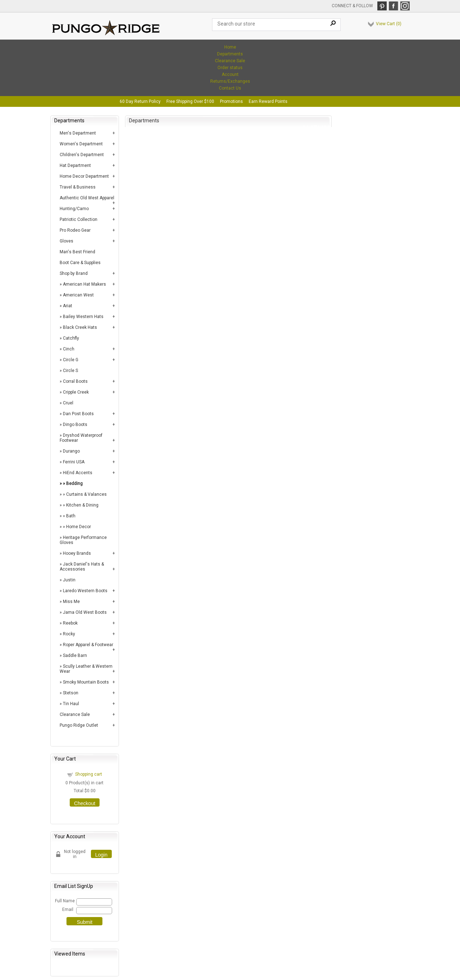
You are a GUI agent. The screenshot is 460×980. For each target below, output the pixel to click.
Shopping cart (89, 774)
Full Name (65, 901)
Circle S (70, 371)
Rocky (69, 634)
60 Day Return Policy (140, 101)
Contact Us (230, 88)
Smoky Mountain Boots (86, 682)
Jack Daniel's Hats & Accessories (82, 567)
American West (78, 295)
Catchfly (71, 338)
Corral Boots (75, 381)
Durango (71, 451)
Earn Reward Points (268, 101)
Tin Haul (71, 704)
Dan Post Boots (78, 414)
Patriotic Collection (79, 219)
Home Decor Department (84, 176)
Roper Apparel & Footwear (88, 645)
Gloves (66, 241)
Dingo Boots (75, 425)
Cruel (68, 403)
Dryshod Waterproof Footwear (81, 438)
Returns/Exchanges (230, 81)
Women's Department (81, 144)
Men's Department (78, 133)
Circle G (71, 360)
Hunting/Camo (74, 209)
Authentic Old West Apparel (87, 198)
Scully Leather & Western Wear (86, 669)
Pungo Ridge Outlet (79, 725)
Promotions (231, 101)
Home (230, 47)
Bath (71, 516)
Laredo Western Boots (85, 591)
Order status (230, 68)
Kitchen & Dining (82, 505)
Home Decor (79, 527)
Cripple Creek (76, 392)
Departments (230, 54)
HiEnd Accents (78, 473)
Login (101, 855)
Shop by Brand (74, 273)
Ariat (68, 306)
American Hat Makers (84, 284)
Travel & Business (78, 187)
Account (230, 74)
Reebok (70, 623)
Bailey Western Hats (83, 317)
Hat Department (75, 165)
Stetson (71, 693)
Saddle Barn (75, 655)
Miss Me (71, 602)
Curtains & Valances (86, 494)
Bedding (74, 484)
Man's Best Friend (77, 252)
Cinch (69, 349)
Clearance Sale (230, 61)
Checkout (85, 803)
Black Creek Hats (80, 327)
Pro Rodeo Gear (75, 230)
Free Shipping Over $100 (190, 101)
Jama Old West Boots (85, 612)
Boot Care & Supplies (80, 263)
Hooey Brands (77, 553)
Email (68, 909)
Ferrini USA (74, 462)
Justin (69, 580)
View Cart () (389, 24)
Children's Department (82, 155)
